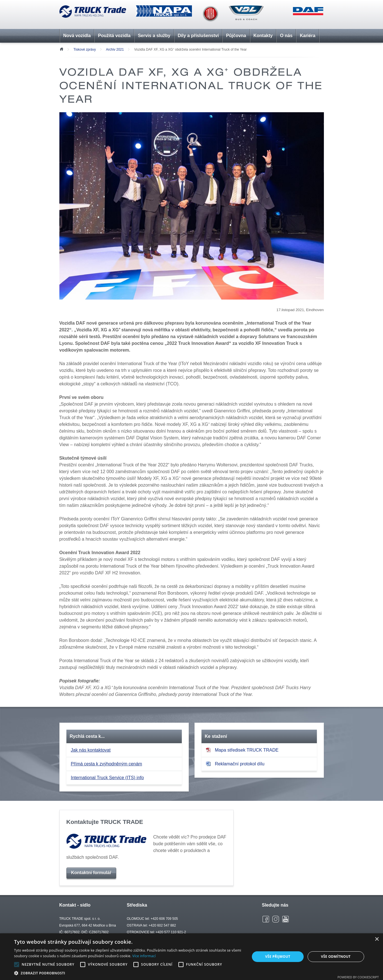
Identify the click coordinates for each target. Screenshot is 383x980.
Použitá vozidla (114, 36)
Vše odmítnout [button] (336, 957)
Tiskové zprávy (85, 50)
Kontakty (263, 36)
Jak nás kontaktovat (91, 750)
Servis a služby (154, 36)
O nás (286, 36)
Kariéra (307, 36)
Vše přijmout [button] (278, 957)
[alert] (191, 957)
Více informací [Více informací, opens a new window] (144, 956)
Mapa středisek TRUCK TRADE (242, 750)
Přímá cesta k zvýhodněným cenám (107, 764)
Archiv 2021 (115, 50)
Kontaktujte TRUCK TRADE (105, 822)
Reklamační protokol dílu (235, 764)
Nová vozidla (77, 36)
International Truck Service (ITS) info (107, 778)
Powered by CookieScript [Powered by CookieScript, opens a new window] (358, 977)
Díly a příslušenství (198, 36)
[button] (128, 973)
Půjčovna (236, 36)
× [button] (377, 939)
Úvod (61, 49)
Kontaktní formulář (91, 873)
